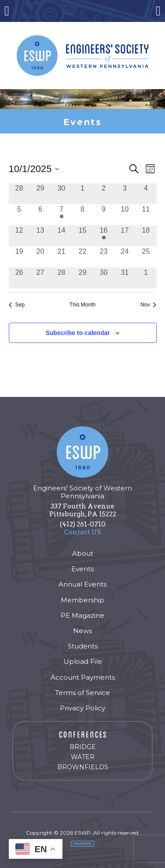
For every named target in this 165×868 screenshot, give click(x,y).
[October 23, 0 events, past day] (104, 257)
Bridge (83, 747)
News (82, 631)
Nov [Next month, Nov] (148, 305)
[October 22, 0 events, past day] (83, 257)
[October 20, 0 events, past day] (40, 257)
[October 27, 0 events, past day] (40, 278)
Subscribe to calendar (77, 333)
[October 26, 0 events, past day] (19, 278)
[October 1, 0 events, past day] (83, 194)
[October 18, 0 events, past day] (146, 236)
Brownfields (83, 767)
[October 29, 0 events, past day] (83, 278)
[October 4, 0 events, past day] (146, 194)
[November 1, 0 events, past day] (146, 278)
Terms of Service (82, 693)
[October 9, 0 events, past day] (104, 215)
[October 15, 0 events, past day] (83, 236)
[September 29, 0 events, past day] (40, 194)
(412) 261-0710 (83, 524)
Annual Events (82, 584)
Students (83, 646)
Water (83, 757)
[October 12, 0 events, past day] (19, 236)
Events (82, 569)
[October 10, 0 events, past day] (125, 215)
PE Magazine (82, 615)
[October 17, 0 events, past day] (125, 236)
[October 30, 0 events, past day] (104, 278)
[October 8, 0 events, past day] (83, 215)
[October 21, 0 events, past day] (62, 257)
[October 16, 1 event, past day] (104, 236)
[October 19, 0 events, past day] (19, 257)
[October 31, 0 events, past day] (125, 278)
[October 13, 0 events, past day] (40, 236)
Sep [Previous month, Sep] (17, 305)
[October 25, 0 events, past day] (146, 257)
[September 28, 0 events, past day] (19, 194)
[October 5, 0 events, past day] (19, 215)
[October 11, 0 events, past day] (146, 215)
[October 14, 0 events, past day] (62, 236)
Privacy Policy (82, 708)
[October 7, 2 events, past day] (62, 215)
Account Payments (83, 677)
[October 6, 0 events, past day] (40, 215)
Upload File (83, 661)
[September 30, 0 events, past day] (62, 194)
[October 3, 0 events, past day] (125, 194)
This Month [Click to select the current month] (82, 305)
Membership (82, 600)
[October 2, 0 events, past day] (104, 194)
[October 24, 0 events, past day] (125, 257)
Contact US (82, 532)
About (83, 553)
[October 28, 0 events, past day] (62, 278)
